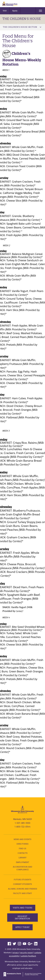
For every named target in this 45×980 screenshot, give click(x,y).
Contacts (23, 853)
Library (22, 858)
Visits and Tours (23, 908)
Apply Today (22, 927)
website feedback (28, 956)
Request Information (22, 917)
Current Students (22, 884)
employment (22, 862)
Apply (15, 11)
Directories (22, 844)
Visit (5, 11)
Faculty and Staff (22, 893)
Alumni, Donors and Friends (23, 889)
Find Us (22, 849)
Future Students (22, 880)
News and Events (22, 839)
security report (27, 953)
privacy (16, 953)
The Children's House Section (22, 27)
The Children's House (22, 19)
